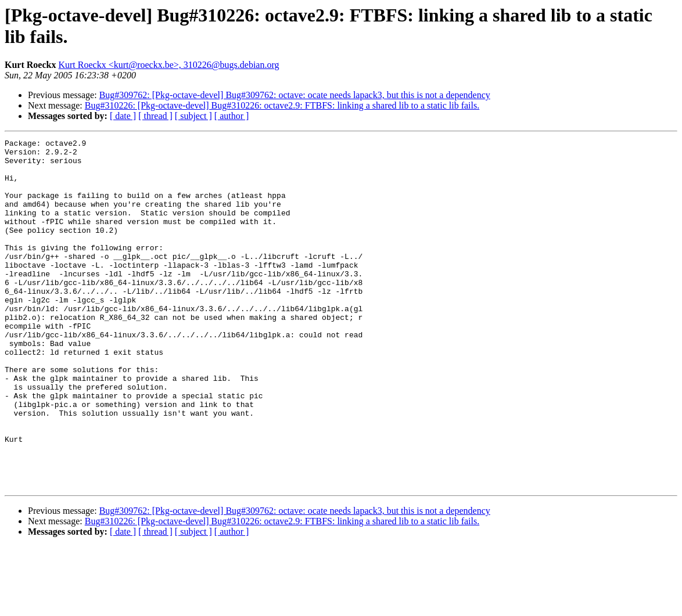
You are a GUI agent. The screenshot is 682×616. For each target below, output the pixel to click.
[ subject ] (193, 116)
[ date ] (123, 116)
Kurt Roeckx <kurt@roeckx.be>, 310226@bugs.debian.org (168, 65)
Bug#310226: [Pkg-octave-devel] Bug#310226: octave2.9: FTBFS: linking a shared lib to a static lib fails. (282, 105)
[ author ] (232, 116)
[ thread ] (155, 116)
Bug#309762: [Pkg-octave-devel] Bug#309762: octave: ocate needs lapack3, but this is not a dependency (295, 95)
